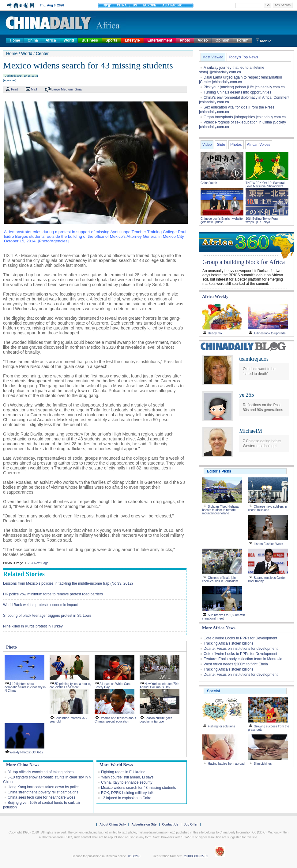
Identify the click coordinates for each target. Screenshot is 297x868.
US (135, 5)
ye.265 (247, 395)
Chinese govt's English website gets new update (222, 220)
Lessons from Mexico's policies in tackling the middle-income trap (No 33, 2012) (68, 583)
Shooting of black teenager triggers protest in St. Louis (47, 616)
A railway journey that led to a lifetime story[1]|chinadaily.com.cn (232, 70)
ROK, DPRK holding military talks (128, 793)
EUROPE (150, 5)
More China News (23, 765)
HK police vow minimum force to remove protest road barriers (53, 594)
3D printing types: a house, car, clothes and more (70, 686)
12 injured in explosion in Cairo (126, 798)
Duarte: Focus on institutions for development (241, 649)
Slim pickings (263, 764)
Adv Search (283, 5)
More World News (116, 765)
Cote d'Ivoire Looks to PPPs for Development (240, 638)
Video (203, 40)
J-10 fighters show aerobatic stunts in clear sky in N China (25, 687)
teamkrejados (254, 359)
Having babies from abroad (226, 764)
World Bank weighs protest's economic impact (40, 605)
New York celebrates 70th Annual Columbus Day (159, 686)
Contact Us (170, 824)
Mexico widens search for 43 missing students (139, 788)
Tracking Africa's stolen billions (229, 643)
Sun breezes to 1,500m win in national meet (224, 617)
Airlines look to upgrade (270, 333)
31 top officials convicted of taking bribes (41, 772)
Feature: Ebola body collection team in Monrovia (243, 659)
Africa (51, 40)
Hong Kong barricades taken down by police (44, 787)
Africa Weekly (215, 297)
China (33, 40)
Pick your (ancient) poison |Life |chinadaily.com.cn (244, 87)
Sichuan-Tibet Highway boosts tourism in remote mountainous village (221, 510)
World (69, 40)
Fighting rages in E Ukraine (123, 772)
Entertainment (160, 40)
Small (79, 89)
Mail (34, 89)
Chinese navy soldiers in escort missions (267, 508)
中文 (107, 6)
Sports (111, 40)
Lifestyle (132, 40)
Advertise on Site (144, 824)
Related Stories (24, 574)
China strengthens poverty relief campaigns (43, 792)
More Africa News (219, 628)
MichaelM (251, 431)
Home (15, 40)
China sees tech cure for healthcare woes (41, 797)
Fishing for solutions (222, 726)
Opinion (222, 40)
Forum (243, 40)
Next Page (41, 563)
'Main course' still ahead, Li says (127, 777)
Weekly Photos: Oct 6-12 (26, 752)
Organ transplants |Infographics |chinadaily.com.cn (245, 117)
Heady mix (215, 333)
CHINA (122, 5)
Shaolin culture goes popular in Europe (156, 720)
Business (90, 40)
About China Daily (113, 824)
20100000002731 (196, 856)
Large (56, 89)
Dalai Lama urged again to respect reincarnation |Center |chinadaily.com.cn (241, 80)
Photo (185, 40)
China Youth (209, 183)
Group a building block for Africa (244, 262)
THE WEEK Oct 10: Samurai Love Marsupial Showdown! (265, 185)
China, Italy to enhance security (127, 782)
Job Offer (191, 824)
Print (15, 89)
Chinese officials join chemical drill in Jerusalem (220, 579)
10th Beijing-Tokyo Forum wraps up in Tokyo (263, 220)
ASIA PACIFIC (172, 5)
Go (267, 5)
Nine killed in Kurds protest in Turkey (33, 626)
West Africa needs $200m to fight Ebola (236, 664)
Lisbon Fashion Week (269, 544)
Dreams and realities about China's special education (115, 720)
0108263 (134, 856)
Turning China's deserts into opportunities (237, 92)
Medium (67, 89)
